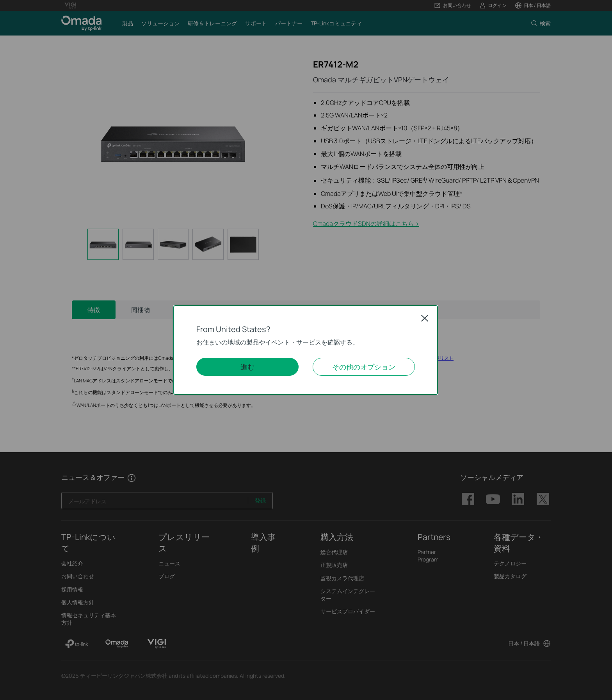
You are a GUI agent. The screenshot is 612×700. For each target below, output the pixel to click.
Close (425, 318)
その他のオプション (364, 367)
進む (247, 367)
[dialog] (306, 350)
